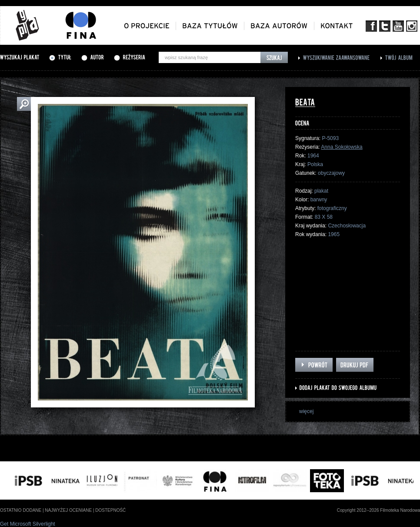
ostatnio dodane (21, 510)
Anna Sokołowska (342, 147)
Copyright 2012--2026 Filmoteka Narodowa (378, 510)
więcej (306, 411)
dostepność (110, 510)
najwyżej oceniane (68, 510)
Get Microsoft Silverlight (28, 524)
